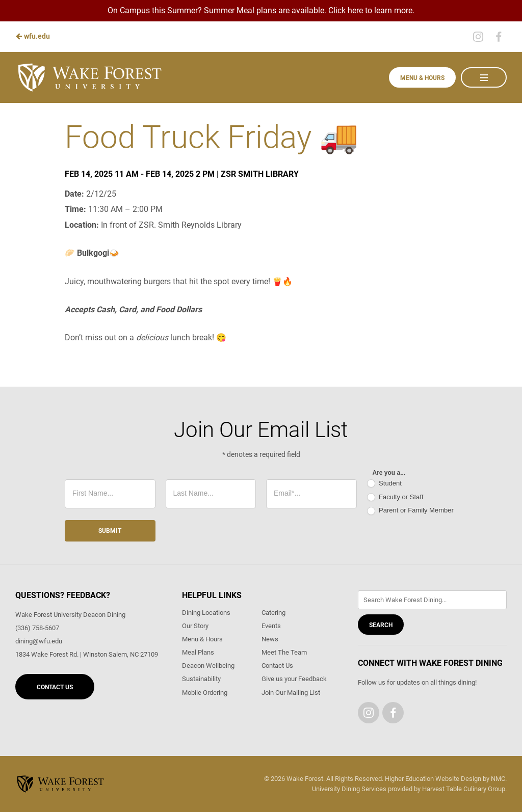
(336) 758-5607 (37, 628)
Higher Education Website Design (433, 779)
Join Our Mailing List (291, 693)
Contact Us (55, 687)
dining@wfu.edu (39, 641)
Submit (110, 531)
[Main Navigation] (484, 77)
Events (271, 626)
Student (384, 484)
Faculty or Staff (395, 497)
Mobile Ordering (205, 693)
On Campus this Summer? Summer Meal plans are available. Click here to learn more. (261, 10)
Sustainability (201, 679)
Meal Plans (198, 652)
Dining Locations (206, 613)
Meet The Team (284, 652)
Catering (273, 613)
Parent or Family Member (410, 511)
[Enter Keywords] (432, 600)
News (270, 639)
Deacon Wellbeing (208, 666)
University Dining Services (349, 789)
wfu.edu (33, 36)
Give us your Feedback (294, 679)
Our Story (195, 626)
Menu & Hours (422, 78)
